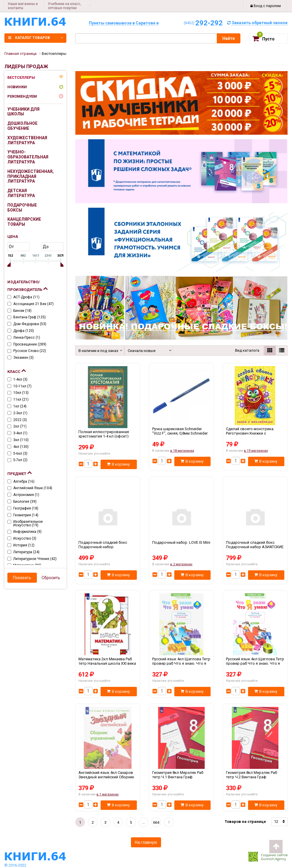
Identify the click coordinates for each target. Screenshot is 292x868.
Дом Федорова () (30, 324)
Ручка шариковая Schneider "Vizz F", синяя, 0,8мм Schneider (181, 433)
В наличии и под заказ (97, 351)
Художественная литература (27, 140)
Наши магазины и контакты (23, 6)
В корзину (118, 464)
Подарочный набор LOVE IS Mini (181, 547)
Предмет (19, 472)
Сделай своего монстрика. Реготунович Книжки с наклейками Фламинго (255, 433)
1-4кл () (20, 379)
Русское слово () (30, 351)
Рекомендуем (22, 96)
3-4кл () (20, 433)
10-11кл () (22, 386)
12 (276, 822)
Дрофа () (24, 331)
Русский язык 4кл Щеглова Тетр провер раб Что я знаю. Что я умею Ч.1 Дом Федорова (255, 664)
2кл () (20, 426)
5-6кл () (20, 453)
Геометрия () (26, 515)
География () (26, 508)
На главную (146, 842)
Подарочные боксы (22, 208)
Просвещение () (30, 344)
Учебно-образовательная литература (28, 157)
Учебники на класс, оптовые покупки (64, 6)
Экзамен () (23, 358)
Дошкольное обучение (22, 126)
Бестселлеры (21, 77)
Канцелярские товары (24, 222)
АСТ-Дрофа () (26, 297)
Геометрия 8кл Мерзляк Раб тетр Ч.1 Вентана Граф (181, 777)
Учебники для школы (23, 112)
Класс (17, 370)
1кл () (20, 406)
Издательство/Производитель (27, 286)
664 (156, 822)
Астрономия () (26, 495)
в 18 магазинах (182, 451)
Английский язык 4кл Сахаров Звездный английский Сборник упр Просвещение (108, 777)
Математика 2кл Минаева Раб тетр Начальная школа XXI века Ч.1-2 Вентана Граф (108, 664)
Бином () (22, 311)
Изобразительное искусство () (28, 523)
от (11, 247)
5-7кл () (20, 460)
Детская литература (21, 193)
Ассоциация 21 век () (33, 304)
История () (24, 545)
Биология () (25, 502)
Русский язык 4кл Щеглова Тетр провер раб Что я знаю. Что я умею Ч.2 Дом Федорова (181, 664)
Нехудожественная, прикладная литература (28, 176)
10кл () (21, 393)
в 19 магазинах (256, 451)
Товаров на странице (245, 822)
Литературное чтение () (35, 559)
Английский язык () (33, 488)
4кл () (21, 447)
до (46, 247)
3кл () (21, 440)
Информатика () (27, 532)
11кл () (21, 399)
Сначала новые (142, 351)
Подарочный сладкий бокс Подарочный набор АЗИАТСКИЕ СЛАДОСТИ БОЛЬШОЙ (255, 547)
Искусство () (25, 538)
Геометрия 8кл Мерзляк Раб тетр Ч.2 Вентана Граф (255, 777)
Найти (229, 38)
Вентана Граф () (29, 317)
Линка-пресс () (27, 338)
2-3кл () (20, 413)
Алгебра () (24, 482)
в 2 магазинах (181, 564)
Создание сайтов (274, 855)
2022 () (20, 420)
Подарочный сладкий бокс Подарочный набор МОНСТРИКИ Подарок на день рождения (108, 547)
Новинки (17, 87)
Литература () (26, 552)
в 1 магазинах (108, 794)
